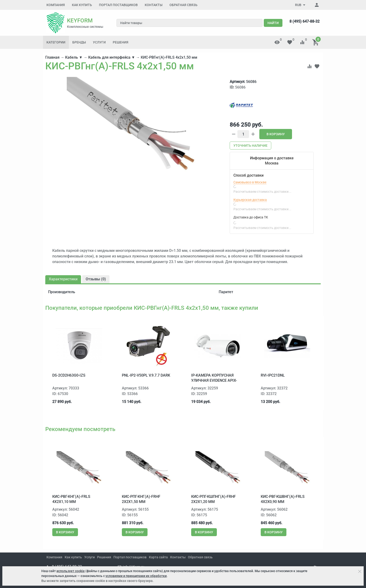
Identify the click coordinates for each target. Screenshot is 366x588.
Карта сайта (158, 557)
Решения (121, 42)
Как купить (82, 5)
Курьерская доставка (250, 200)
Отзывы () (96, 279)
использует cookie (71, 571)
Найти (273, 23)
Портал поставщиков (118, 5)
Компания (56, 5)
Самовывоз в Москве (250, 182)
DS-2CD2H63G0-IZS (69, 375)
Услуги (99, 42)
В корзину (276, 134)
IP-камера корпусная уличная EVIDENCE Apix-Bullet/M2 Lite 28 (214, 381)
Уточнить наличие (250, 146)
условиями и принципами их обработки (136, 576)
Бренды (79, 42)
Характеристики (63, 279)
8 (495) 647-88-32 (304, 21)
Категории (56, 42)
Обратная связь (183, 5)
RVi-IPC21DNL (273, 375)
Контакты (154, 5)
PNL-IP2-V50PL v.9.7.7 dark (146, 375)
